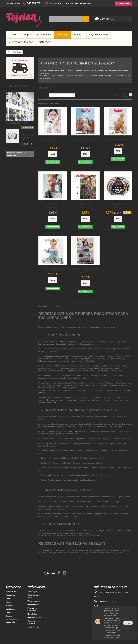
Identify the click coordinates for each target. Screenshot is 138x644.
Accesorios (44, 34)
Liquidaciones (99, 34)
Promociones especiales (15, 137)
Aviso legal (32, 591)
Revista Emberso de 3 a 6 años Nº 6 (85, 270)
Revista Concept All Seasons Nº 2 (53, 206)
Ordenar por (43, 95)
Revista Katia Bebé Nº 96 (118, 139)
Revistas (63, 34)
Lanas (12, 34)
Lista (131, 95)
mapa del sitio (33, 627)
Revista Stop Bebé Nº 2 (53, 269)
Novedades (32, 614)
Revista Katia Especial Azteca (85, 206)
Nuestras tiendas (35, 617)
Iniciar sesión (123, 4)
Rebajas (79, 34)
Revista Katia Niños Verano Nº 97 (85, 141)
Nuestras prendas (21, 42)
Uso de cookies (34, 601)
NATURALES (11, 591)
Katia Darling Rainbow (27, 147)
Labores (9, 613)
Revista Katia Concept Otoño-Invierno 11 (53, 141)
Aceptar (128, 623)
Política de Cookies (112, 638)
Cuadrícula (124, 95)
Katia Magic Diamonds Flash (118, 206)
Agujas (26, 34)
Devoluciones (33, 604)
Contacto (45, 42)
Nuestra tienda (16, 86)
